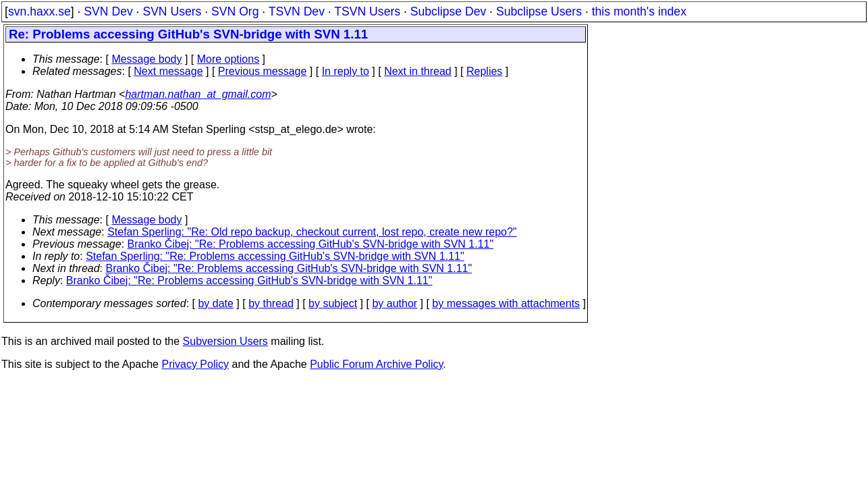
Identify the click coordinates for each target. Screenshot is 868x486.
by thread (271, 303)
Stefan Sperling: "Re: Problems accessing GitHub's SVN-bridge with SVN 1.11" (275, 256)
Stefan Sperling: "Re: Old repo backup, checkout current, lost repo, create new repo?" (312, 232)
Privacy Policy (195, 364)
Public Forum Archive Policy (376, 364)
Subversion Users (225, 341)
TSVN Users (367, 11)
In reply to (346, 71)
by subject (333, 303)
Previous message (263, 71)
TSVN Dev (297, 11)
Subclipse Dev (448, 11)
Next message (168, 71)
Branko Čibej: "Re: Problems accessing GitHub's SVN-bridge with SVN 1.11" (311, 244)
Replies (484, 71)
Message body (146, 59)
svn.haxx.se (39, 11)
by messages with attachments (506, 303)
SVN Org (235, 11)
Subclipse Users (539, 11)
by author (395, 303)
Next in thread (418, 71)
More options (228, 59)
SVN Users (172, 11)
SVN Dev (108, 11)
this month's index (639, 11)
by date (215, 303)
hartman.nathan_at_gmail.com (198, 94)
